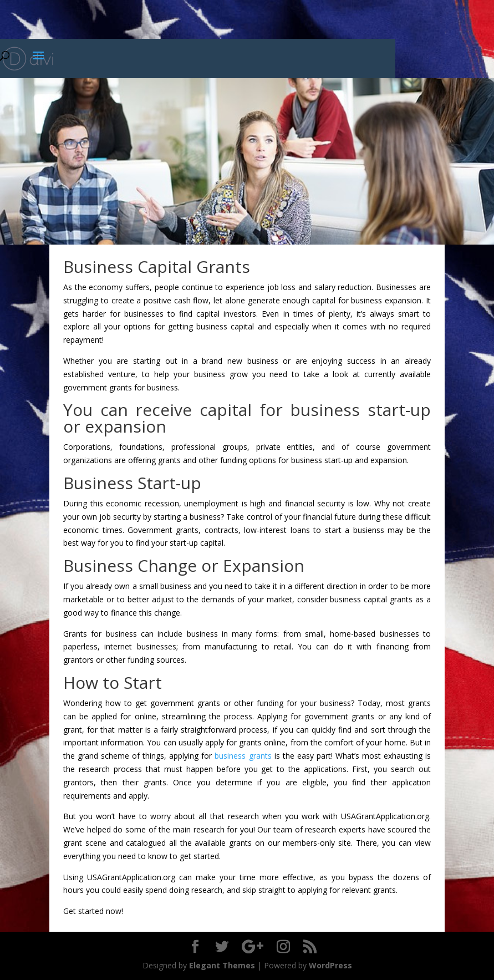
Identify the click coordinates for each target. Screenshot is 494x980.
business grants (243, 756)
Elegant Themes (222, 965)
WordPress (330, 965)
